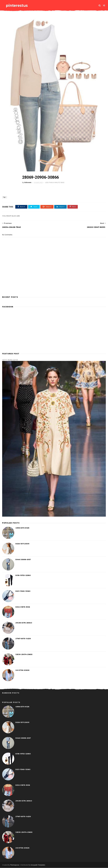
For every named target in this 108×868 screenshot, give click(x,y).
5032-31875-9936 (23, 607)
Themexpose (15, 865)
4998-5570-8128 (22, 528)
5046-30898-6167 (23, 560)
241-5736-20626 (22, 670)
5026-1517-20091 (22, 544)
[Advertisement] (54, 283)
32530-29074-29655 (24, 655)
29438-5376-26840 (24, 623)
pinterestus (17, 5)
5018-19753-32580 (23, 576)
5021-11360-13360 (23, 591)
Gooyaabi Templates (38, 865)
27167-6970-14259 (23, 639)
